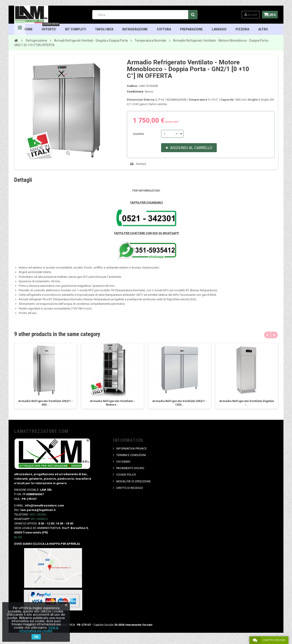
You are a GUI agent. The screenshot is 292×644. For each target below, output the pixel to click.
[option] (46, 376)
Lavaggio (219, 29)
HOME (29, 29)
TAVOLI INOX (104, 29)
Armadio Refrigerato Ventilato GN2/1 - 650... (46, 403)
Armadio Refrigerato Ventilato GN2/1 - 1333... (180, 403)
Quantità (138, 134)
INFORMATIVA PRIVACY (132, 449)
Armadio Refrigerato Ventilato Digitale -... (247, 403)
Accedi (248, 15)
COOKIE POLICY (126, 475)
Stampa (141, 164)
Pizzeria (243, 29)
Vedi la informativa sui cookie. (39, 629)
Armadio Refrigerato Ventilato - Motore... (112, 403)
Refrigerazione (135, 29)
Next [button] (274, 335)
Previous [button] (267, 335)
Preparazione (192, 29)
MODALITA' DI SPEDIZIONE (134, 481)
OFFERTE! (51, 27)
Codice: (132, 86)
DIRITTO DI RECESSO (130, 488)
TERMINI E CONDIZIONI (131, 455)
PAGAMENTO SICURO (130, 468)
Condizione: (136, 92)
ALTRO (263, 29)
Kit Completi (76, 29)
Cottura (164, 29)
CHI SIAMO (124, 462)
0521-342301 (38, 514)
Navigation (20, 29)
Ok (36, 637)
